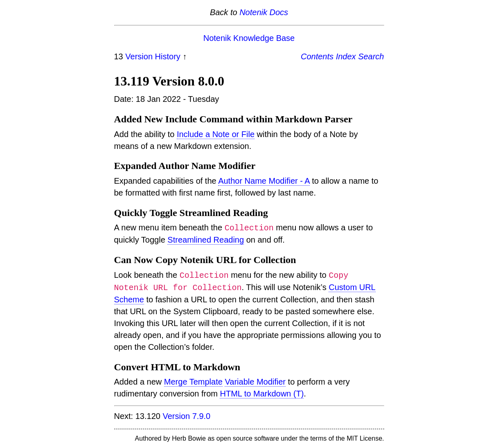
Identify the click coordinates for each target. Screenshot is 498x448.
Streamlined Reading (206, 240)
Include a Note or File (216, 134)
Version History (153, 56)
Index (346, 56)
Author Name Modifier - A (264, 181)
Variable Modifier (255, 382)
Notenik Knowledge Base (249, 38)
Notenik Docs (264, 12)
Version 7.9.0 (186, 416)
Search (371, 56)
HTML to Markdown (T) (262, 394)
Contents (317, 56)
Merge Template (193, 382)
